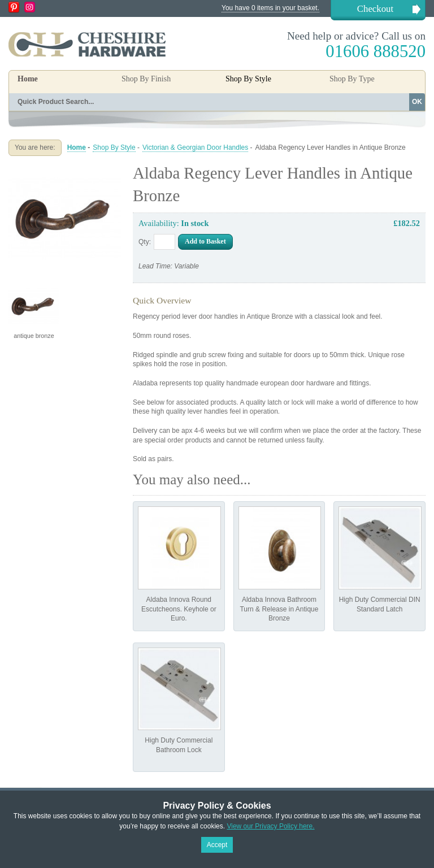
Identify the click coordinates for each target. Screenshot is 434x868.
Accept (217, 845)
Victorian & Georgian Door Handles (195, 147)
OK (417, 102)
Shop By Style (114, 147)
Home (28, 79)
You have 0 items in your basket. (270, 8)
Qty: (145, 242)
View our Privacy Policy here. (270, 826)
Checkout (375, 9)
